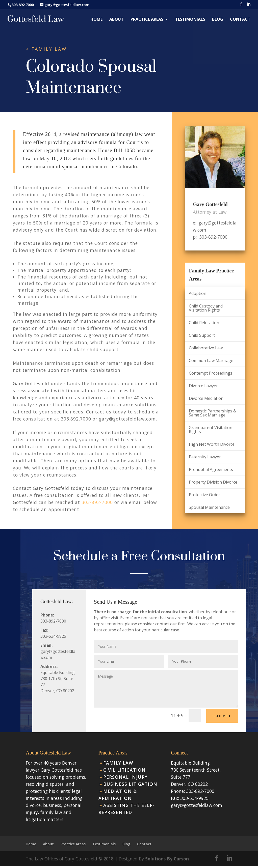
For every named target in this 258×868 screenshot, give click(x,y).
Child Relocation (204, 323)
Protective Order (204, 495)
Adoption (198, 293)
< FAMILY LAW (46, 49)
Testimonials (190, 20)
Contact (240, 20)
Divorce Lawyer (203, 386)
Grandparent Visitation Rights (211, 430)
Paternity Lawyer (205, 457)
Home (96, 20)
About (117, 20)
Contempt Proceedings (211, 373)
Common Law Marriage (211, 360)
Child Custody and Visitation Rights (206, 308)
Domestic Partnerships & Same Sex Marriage (212, 413)
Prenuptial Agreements (211, 469)
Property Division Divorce (213, 482)
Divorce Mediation (206, 398)
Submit (222, 716)
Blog (218, 20)
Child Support (202, 335)
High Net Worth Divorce (212, 444)
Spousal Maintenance (209, 507)
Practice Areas (147, 20)
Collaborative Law (206, 348)
